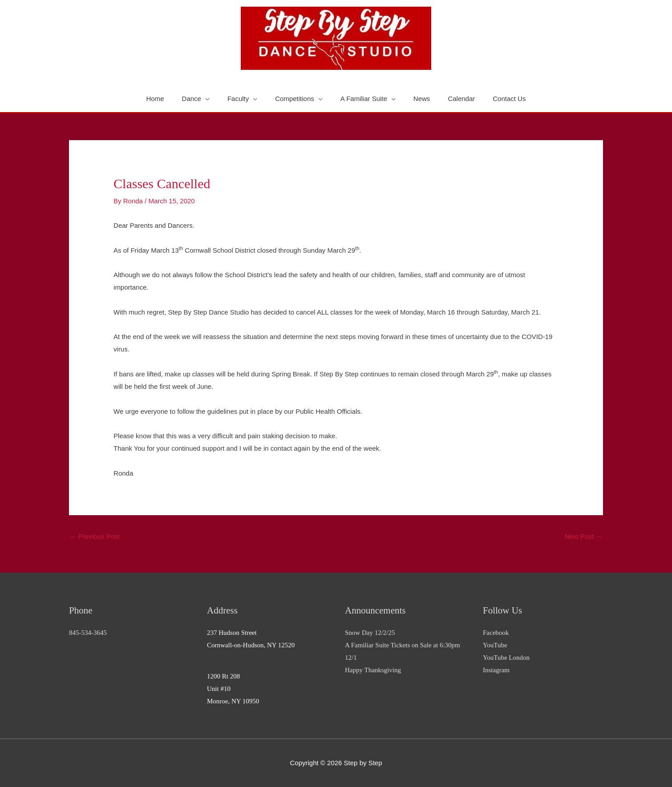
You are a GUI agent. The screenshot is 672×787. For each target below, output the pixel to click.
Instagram (496, 670)
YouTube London (506, 658)
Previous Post (95, 536)
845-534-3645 (88, 633)
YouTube (495, 645)
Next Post (583, 536)
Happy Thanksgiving (373, 670)
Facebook (496, 633)
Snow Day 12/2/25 (370, 633)
